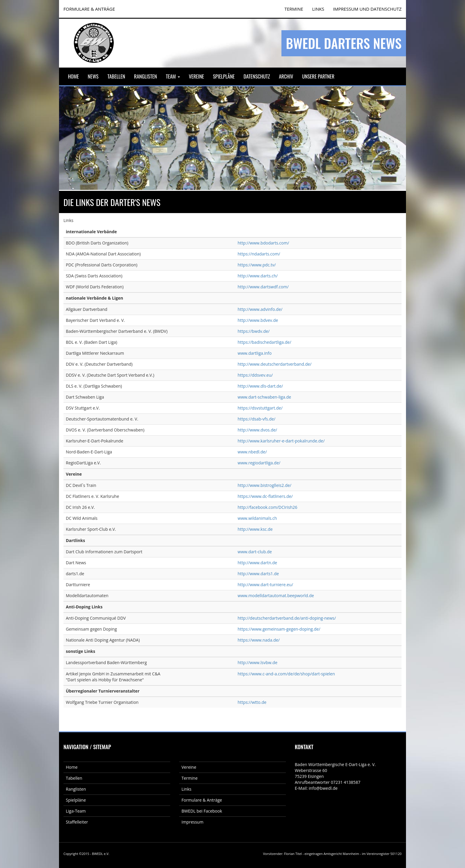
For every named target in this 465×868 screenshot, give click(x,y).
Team (173, 76)
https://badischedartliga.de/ (264, 342)
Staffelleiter (77, 822)
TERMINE (294, 9)
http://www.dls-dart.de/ (260, 386)
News (93, 76)
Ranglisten (145, 76)
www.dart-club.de (255, 552)
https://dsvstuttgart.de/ (260, 408)
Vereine (196, 76)
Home (73, 76)
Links (318, 9)
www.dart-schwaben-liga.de (264, 397)
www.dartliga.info (255, 353)
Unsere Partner (318, 76)
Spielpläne (224, 76)
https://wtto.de (252, 702)
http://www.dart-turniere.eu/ (265, 585)
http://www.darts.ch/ (258, 276)
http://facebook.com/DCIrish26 (267, 507)
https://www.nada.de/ (259, 640)
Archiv (286, 76)
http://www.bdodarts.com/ (263, 243)
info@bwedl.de (323, 788)
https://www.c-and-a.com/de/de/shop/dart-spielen (286, 674)
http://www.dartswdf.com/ (263, 287)
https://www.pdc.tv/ (257, 265)
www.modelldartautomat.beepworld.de (276, 596)
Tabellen (116, 76)
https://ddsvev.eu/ (255, 375)
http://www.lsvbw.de (257, 662)
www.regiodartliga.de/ (259, 463)
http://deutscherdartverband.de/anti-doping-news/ (287, 618)
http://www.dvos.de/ (257, 430)
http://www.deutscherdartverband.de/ (274, 364)
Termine (189, 778)
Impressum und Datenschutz (367, 9)
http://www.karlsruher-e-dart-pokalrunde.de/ (281, 441)
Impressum (192, 822)
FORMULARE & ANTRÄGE (89, 9)
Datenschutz (257, 76)
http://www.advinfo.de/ (260, 309)
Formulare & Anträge (202, 800)
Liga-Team (76, 811)
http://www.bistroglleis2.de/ (264, 485)
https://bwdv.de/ (254, 331)
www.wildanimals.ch (257, 518)
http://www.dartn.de (257, 563)
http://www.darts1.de (258, 574)
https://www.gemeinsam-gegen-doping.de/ (279, 629)
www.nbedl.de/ (252, 452)
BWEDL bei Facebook (202, 811)
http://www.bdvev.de (258, 320)
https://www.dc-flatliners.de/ (265, 496)
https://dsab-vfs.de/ (256, 419)
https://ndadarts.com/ (259, 254)
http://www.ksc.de (255, 529)
